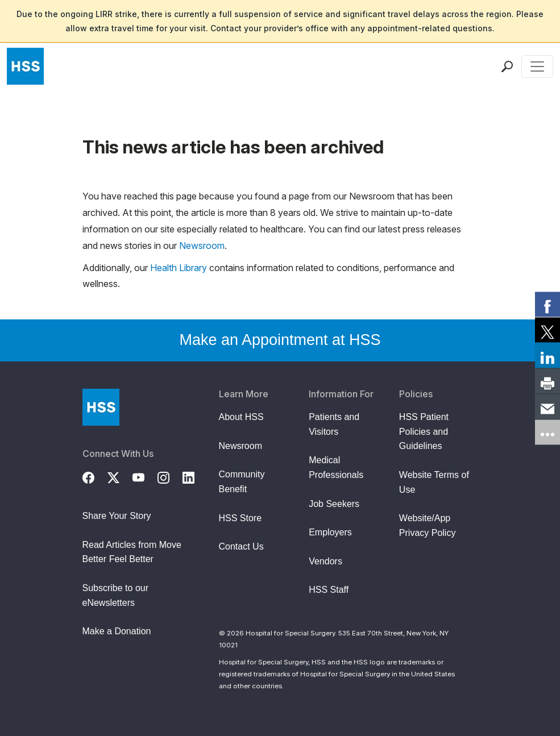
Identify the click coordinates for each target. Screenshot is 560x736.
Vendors (325, 561)
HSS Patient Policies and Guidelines (424, 431)
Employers (330, 532)
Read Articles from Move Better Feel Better (132, 552)
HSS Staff (329, 590)
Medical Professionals (336, 467)
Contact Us (241, 546)
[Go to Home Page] (101, 407)
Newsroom (202, 246)
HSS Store (240, 518)
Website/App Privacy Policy (428, 525)
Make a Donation (117, 631)
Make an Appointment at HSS (280, 340)
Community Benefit (242, 482)
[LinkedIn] (195, 476)
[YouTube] (145, 476)
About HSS (241, 417)
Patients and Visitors (334, 424)
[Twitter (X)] (120, 476)
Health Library (179, 268)
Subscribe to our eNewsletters (116, 595)
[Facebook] (95, 476)
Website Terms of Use (434, 482)
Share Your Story (117, 516)
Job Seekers (334, 504)
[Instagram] (170, 476)
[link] (547, 304)
